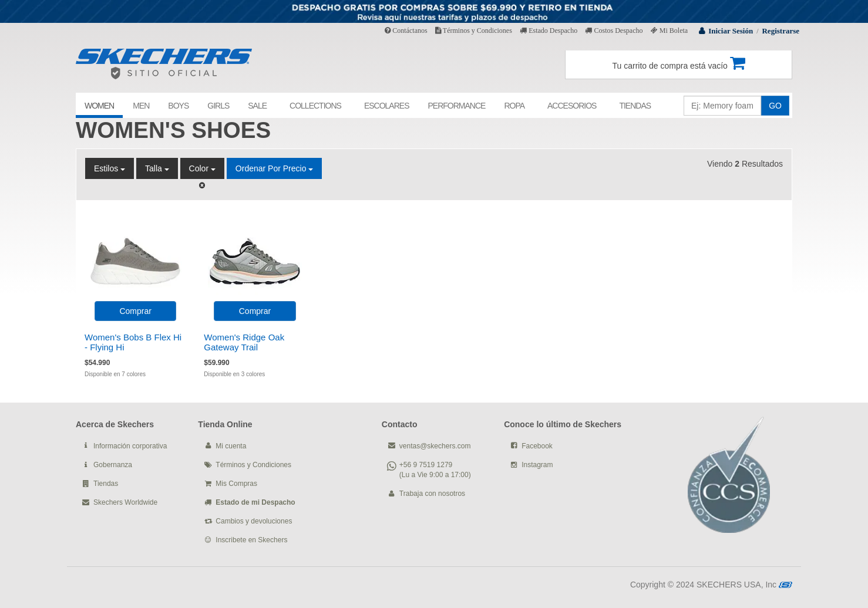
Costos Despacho (614, 31)
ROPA (514, 106)
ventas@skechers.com (435, 446)
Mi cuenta (231, 446)
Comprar (135, 311)
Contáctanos (406, 31)
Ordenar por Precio (275, 168)
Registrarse (780, 31)
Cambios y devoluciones (254, 521)
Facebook (537, 446)
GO (775, 106)
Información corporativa (130, 446)
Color (202, 168)
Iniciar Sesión (731, 31)
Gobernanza (113, 465)
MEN (141, 106)
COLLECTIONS (315, 106)
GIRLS (218, 106)
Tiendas (106, 484)
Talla (157, 168)
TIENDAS (635, 106)
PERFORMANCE (456, 106)
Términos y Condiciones (474, 31)
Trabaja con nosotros (432, 494)
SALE (257, 106)
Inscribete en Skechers (251, 540)
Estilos (110, 168)
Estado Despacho (549, 31)
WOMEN (99, 106)
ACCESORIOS (572, 106)
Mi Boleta (669, 31)
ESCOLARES (387, 106)
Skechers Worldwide (125, 502)
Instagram (537, 465)
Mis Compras (236, 484)
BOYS (178, 106)
